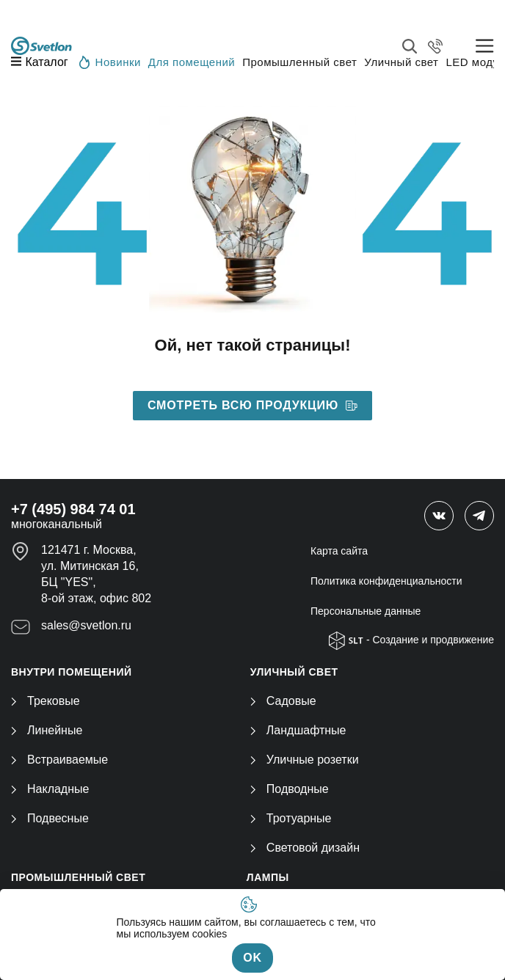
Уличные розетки (305, 760)
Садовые (283, 701)
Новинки (110, 62)
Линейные (47, 730)
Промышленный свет (299, 62)
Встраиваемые (59, 760)
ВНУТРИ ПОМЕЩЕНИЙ (72, 672)
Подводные (290, 789)
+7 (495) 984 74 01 (73, 509)
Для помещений (192, 62)
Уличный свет (401, 62)
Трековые (46, 701)
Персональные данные (366, 611)
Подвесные (50, 818)
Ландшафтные (298, 730)
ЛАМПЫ (268, 877)
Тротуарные (291, 818)
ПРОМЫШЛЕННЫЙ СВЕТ (78, 877)
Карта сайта (339, 551)
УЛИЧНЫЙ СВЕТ (294, 672)
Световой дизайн (305, 848)
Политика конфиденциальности (386, 581)
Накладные (50, 789)
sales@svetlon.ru (86, 625)
